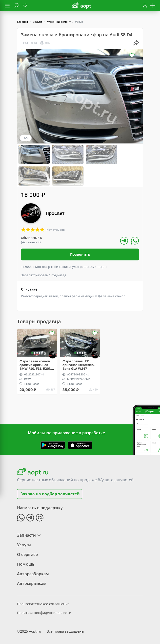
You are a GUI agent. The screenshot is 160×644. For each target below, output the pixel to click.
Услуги (37, 22)
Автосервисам (32, 581)
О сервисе (27, 552)
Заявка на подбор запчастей (50, 491)
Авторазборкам (33, 571)
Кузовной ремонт (59, 22)
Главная (22, 22)
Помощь (26, 561)
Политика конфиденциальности (44, 610)
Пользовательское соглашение (43, 601)
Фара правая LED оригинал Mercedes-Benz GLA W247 (79, 362)
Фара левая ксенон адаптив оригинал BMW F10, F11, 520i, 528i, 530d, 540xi (35, 362)
